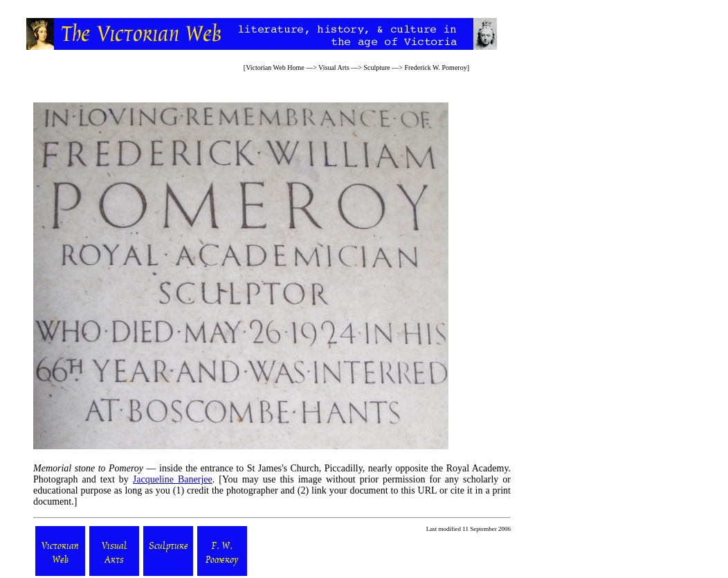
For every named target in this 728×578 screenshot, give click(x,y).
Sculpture (376, 67)
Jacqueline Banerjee (173, 479)
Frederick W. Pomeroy (435, 67)
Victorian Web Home (275, 67)
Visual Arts (334, 67)
